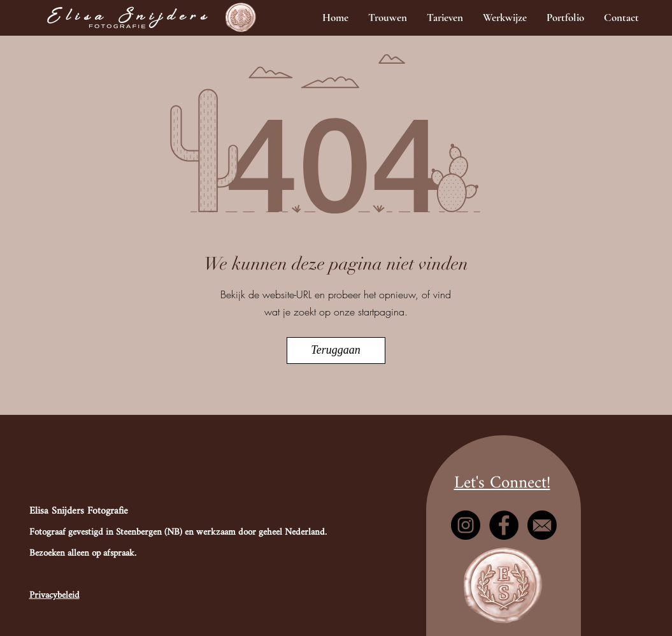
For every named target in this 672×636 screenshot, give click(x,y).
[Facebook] (504, 525)
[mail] (542, 525)
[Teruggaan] (336, 351)
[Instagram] (466, 525)
